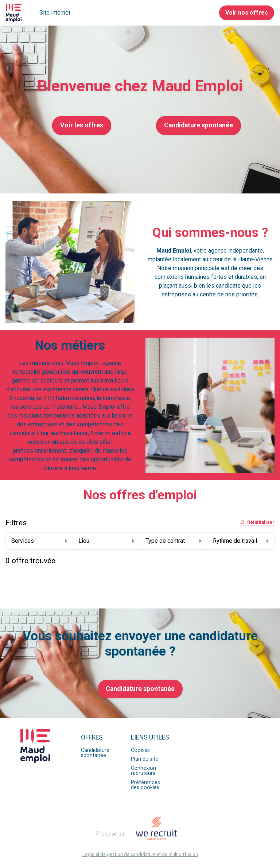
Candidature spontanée (199, 125)
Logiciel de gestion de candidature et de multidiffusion (140, 855)
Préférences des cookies (145, 785)
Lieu (106, 541)
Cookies (140, 750)
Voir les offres (82, 125)
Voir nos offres (247, 13)
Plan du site (145, 759)
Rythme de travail (241, 541)
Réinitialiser (257, 523)
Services (39, 541)
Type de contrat (174, 541)
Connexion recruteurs (143, 771)
